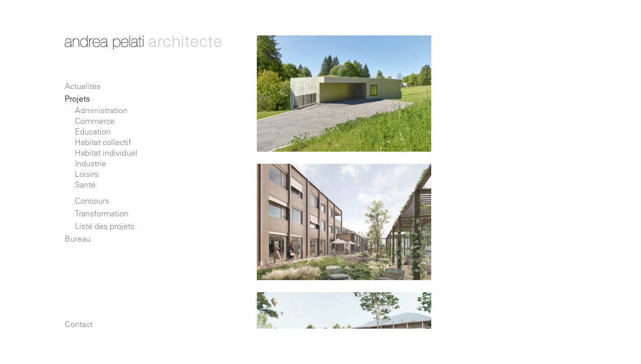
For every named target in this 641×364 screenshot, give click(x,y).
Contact (79, 324)
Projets (77, 99)
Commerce (95, 121)
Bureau (78, 239)
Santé (85, 185)
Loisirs (87, 174)
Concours (92, 201)
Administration (101, 110)
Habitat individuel (106, 153)
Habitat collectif (103, 142)
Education (93, 131)
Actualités (83, 86)
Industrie (90, 163)
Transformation (102, 213)
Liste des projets (105, 226)
